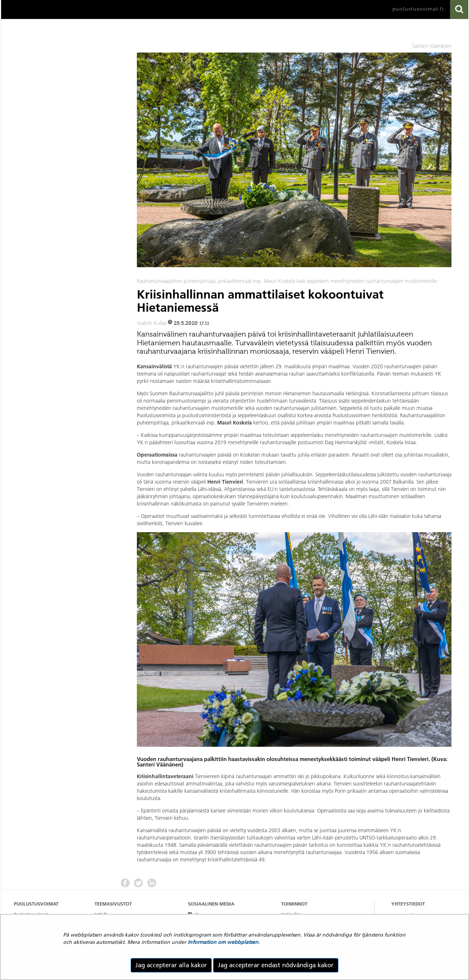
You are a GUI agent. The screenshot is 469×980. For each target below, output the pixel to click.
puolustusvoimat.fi (418, 9)
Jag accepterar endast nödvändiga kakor (276, 965)
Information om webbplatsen (223, 942)
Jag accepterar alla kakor (171, 965)
